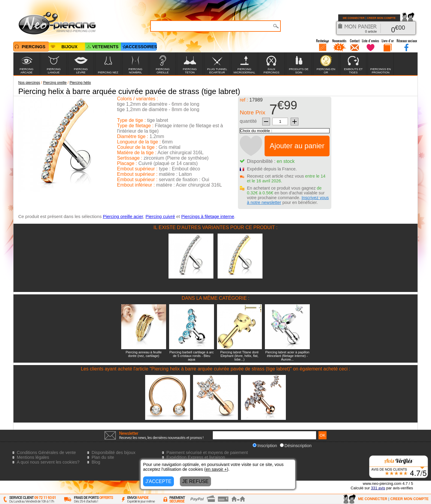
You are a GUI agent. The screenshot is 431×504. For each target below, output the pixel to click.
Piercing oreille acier (123, 216)
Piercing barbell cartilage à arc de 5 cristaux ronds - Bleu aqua (192, 356)
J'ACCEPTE (158, 481)
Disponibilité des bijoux (113, 452)
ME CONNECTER (354, 18)
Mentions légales (33, 457)
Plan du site (103, 457)
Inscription (265, 446)
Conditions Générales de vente (46, 452)
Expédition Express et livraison (196, 457)
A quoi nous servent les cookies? (48, 462)
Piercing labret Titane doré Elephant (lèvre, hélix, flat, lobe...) (239, 356)
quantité (248, 121)
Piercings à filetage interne (208, 216)
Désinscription (296, 446)
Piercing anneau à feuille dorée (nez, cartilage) (144, 354)
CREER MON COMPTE (381, 18)
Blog (96, 462)
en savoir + (216, 469)
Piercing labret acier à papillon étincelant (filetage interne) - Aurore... (287, 356)
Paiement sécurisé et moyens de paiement (207, 452)
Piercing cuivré (160, 216)
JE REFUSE (195, 481)
